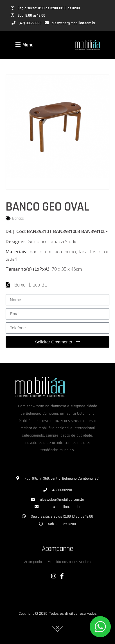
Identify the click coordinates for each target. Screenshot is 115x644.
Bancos (18, 218)
